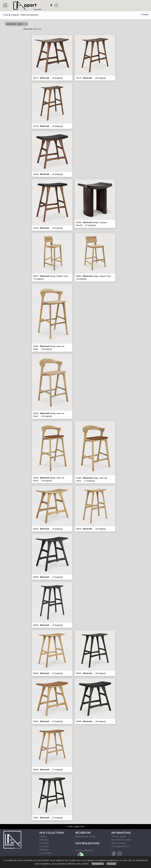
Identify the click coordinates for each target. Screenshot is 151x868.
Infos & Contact (118, 843)
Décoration (44, 850)
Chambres (44, 843)
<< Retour (144, 15)
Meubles (43, 836)
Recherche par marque (86, 836)
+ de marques (46, 853)
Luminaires (44, 846)
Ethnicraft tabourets (30, 15)
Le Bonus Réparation (85, 850)
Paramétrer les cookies (122, 840)
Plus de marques (12, 15)
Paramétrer (98, 864)
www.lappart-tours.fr (120, 846)
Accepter (111, 864)
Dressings (44, 840)
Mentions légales (119, 836)
